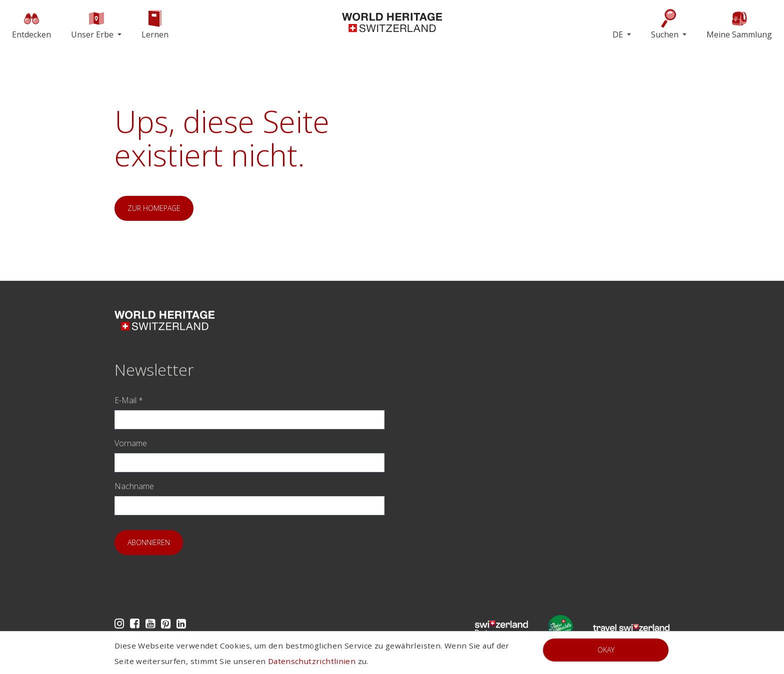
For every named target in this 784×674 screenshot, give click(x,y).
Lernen (155, 24)
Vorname (131, 443)
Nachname (134, 486)
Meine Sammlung (739, 24)
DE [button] (619, 34)
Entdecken (31, 24)
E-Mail (129, 400)
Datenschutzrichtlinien (312, 661)
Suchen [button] (666, 24)
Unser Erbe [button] (93, 24)
